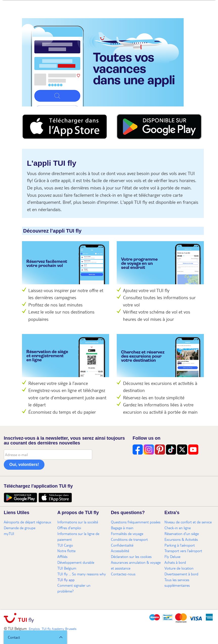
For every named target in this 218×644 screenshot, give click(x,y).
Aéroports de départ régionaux (27, 522)
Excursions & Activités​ (181, 539)
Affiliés (62, 556)
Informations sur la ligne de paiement (78, 536)
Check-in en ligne (178, 528)
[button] (35, 637)
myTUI (9, 534)
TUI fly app (66, 580)
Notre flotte (66, 551)
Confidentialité (122, 545)
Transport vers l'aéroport (183, 551)
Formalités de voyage (127, 534)
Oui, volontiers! (24, 465)
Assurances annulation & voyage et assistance (136, 565)
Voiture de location (179, 568)
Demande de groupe (20, 528)
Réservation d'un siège (182, 534)
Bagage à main (122, 528)
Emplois (34, 629)
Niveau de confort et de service (188, 522)
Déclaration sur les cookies (131, 556)
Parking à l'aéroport (180, 545)
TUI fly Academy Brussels (59, 629)
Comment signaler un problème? (74, 588)
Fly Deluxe (172, 556)
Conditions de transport (129, 539)
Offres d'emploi (69, 528)
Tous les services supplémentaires (177, 583)
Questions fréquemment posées (136, 522)
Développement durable (76, 562)
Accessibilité (120, 551)
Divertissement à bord (181, 574)
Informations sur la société (78, 522)
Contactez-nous (123, 574)
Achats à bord (175, 562)
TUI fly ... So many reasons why (82, 574)
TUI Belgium (67, 568)
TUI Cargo (65, 545)
